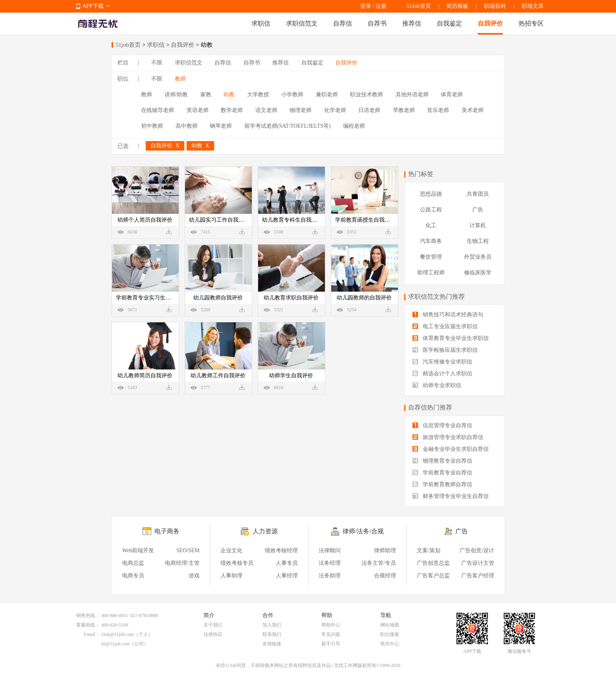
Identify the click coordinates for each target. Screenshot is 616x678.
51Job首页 (419, 6)
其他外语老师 (412, 95)
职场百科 (495, 6)
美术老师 (473, 110)
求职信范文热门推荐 (436, 297)
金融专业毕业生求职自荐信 (451, 449)
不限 (157, 63)
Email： (92, 634)
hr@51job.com (115, 644)
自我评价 (490, 23)
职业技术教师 (367, 95)
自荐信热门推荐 (430, 407)
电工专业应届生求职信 (445, 326)
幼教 (229, 95)
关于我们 (213, 625)
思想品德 (431, 194)
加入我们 (272, 625)
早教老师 (404, 110)
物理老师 (301, 110)
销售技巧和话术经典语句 (448, 315)
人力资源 (265, 531)
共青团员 (478, 194)
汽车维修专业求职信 (442, 362)
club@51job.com (118, 634)
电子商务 (167, 531)
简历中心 (390, 644)
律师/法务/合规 (363, 531)
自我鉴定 (449, 23)
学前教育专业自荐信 (442, 473)
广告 (478, 210)
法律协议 (213, 634)
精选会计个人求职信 (442, 374)
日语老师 (369, 110)
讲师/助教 (176, 95)
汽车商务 (431, 241)
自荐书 (377, 23)
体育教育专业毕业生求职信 (451, 338)
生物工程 (478, 241)
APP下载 (93, 6)
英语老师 (198, 110)
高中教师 (187, 126)
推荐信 (412, 23)
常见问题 (331, 634)
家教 (206, 95)
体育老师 (452, 95)
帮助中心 (331, 625)
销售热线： (88, 616)
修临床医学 (478, 273)
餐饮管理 (431, 257)
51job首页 (128, 45)
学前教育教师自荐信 (442, 484)
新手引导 (331, 644)
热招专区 (531, 23)
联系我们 (272, 634)
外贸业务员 (478, 257)
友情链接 (272, 644)
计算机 (478, 225)
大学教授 (258, 95)
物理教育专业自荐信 (442, 461)
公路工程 (431, 210)
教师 (180, 79)
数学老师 (232, 110)
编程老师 (354, 126)
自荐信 (343, 23)
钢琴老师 (221, 126)
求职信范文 (302, 23)
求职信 (261, 23)
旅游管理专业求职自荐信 (448, 437)
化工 (431, 225)
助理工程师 (431, 273)
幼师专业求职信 (437, 385)
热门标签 (421, 174)
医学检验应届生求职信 (445, 350)
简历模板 (457, 6)
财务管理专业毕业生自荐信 (451, 496)
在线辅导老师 (158, 110)
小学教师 (292, 95)
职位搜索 (390, 634)
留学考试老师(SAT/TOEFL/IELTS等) (288, 126)
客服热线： (88, 625)
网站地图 (390, 625)
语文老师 (266, 110)
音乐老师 (438, 110)
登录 (366, 6)
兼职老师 (327, 95)
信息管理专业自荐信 (442, 425)
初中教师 (152, 126)
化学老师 (335, 110)
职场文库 (533, 6)
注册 (381, 6)
